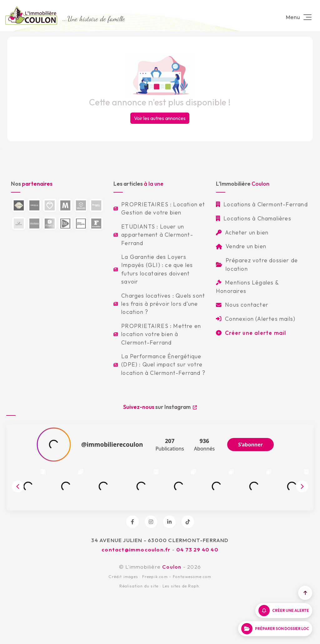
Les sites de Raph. (182, 586)
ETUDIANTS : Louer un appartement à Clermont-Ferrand (153, 235)
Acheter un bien (242, 232)
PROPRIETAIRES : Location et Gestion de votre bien (159, 208)
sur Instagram (160, 407)
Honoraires (231, 291)
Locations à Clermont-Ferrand (262, 204)
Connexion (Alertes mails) (256, 319)
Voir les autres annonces (160, 118)
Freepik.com (155, 576)
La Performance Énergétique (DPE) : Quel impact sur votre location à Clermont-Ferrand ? (159, 365)
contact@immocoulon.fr (136, 549)
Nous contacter (242, 305)
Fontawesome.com (192, 576)
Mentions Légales (245, 282)
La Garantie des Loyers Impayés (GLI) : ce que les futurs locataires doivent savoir (153, 269)
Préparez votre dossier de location (257, 264)
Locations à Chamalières (254, 218)
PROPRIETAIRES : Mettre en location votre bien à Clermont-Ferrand (157, 334)
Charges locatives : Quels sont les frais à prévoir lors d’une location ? (159, 304)
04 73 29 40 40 (197, 549)
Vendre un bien (241, 246)
